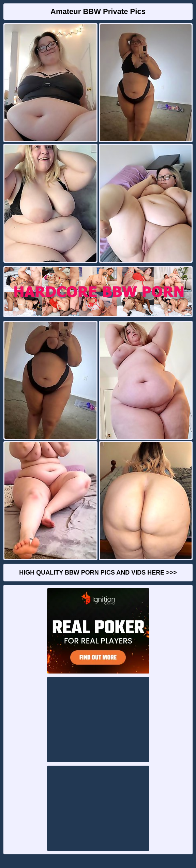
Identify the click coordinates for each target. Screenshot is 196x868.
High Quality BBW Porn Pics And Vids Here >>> (98, 573)
